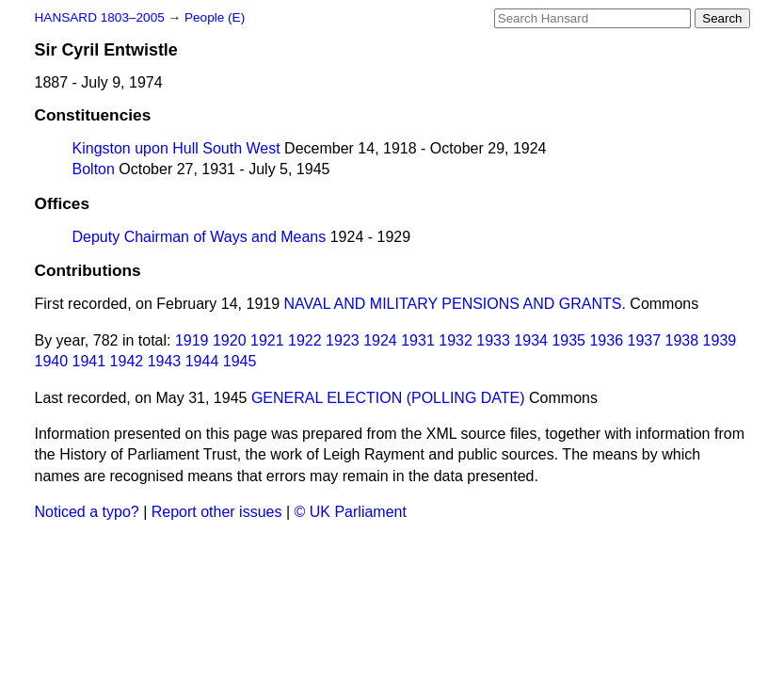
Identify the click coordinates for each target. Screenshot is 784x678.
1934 (531, 340)
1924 (380, 340)
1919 (192, 340)
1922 (305, 340)
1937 (644, 340)
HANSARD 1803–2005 (100, 17)
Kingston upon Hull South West (176, 148)
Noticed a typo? (87, 512)
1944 (202, 361)
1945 (240, 361)
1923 (343, 340)
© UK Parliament (351, 512)
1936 (606, 340)
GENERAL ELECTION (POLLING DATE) (388, 398)
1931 (418, 340)
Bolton (94, 169)
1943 (165, 361)
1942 (127, 361)
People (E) (215, 17)
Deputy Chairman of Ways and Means (200, 237)
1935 (568, 340)
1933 (493, 340)
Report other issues (217, 512)
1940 (52, 361)
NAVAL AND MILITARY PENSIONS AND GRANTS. (455, 304)
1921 (267, 340)
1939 (720, 340)
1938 (682, 340)
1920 (230, 340)
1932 (456, 340)
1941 (89, 361)
